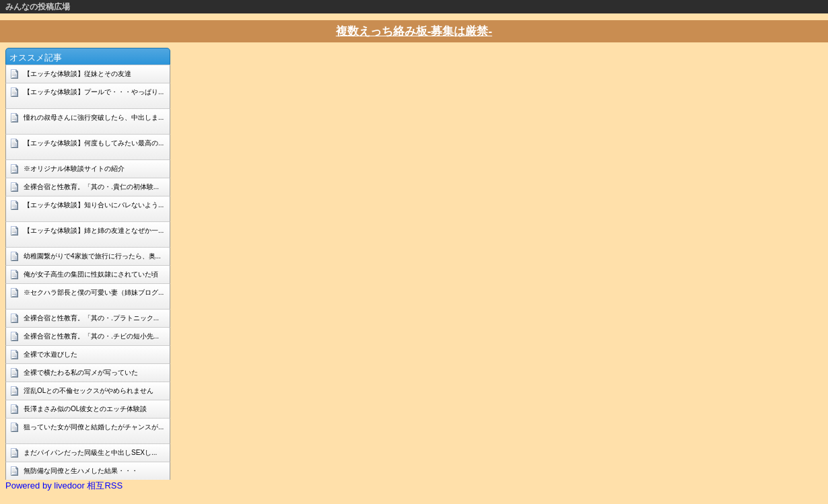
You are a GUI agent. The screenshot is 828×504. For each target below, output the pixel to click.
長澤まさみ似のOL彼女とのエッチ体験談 (85, 409)
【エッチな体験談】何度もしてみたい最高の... (94, 143)
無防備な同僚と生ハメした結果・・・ (81, 471)
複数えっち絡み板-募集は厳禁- (414, 31)
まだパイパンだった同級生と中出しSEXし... (90, 453)
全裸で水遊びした (50, 354)
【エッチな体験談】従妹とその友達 (77, 74)
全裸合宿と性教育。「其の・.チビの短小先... (91, 336)
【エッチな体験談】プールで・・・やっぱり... (94, 92)
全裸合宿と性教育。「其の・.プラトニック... (91, 318)
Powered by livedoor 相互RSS (64, 485)
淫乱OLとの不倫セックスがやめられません (89, 391)
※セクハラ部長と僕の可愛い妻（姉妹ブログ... (94, 292)
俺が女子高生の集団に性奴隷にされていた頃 (91, 274)
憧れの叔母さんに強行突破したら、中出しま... (94, 117)
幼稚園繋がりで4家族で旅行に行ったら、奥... (92, 256)
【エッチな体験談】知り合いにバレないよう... (94, 205)
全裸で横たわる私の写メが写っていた (81, 372)
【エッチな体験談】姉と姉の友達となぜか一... (94, 230)
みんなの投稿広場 (38, 7)
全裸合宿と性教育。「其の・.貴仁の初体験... (91, 187)
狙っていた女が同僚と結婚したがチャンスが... (94, 427)
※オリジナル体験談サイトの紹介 (74, 169)
